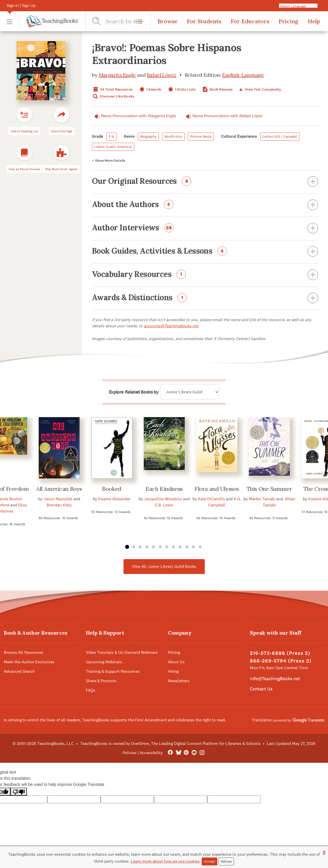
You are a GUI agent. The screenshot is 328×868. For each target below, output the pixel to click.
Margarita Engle (117, 75)
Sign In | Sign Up (21, 6)
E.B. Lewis (164, 505)
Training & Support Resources (113, 671)
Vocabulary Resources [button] (205, 275)
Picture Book (201, 136)
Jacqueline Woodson (163, 499)
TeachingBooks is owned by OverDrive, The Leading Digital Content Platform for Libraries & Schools (170, 744)
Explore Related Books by (134, 392)
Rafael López (162, 75)
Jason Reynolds (58, 499)
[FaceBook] (170, 753)
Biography (148, 136)
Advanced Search (19, 671)
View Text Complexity (259, 89)
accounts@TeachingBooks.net (171, 326)
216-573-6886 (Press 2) (280, 653)
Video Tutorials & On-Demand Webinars (122, 652)
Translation (288, 720)
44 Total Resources (112, 89)
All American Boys (59, 489)
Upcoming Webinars (104, 662)
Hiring (173, 671)
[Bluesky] (178, 753)
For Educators (250, 21)
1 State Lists (182, 89)
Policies (130, 753)
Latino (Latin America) (113, 147)
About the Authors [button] (205, 205)
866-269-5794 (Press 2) (281, 661)
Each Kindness (164, 489)
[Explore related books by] (190, 392)
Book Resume (217, 89)
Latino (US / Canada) (280, 136)
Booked (111, 489)
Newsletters (179, 681)
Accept (209, 861)
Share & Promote (101, 681)
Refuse (226, 861)
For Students (204, 21)
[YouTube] (194, 753)
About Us (176, 662)
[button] (9, 21)
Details (109, 161)
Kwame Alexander (114, 499)
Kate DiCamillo (211, 499)
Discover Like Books (113, 96)
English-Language (243, 75)
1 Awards (150, 89)
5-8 (111, 136)
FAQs (91, 690)
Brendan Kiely (59, 505)
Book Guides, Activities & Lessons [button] (205, 252)
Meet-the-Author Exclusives (29, 662)
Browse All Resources (24, 652)
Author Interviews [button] (205, 229)
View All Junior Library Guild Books (164, 566)
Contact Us (261, 689)
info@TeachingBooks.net (275, 679)
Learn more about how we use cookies (165, 861)
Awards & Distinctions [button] (205, 298)
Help (314, 21)
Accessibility (151, 753)
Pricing (288, 21)
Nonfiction (173, 136)
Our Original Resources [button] (205, 182)
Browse (167, 21)
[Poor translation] (19, 792)
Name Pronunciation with (134, 116)
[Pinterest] (186, 753)
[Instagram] (202, 753)
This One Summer (269, 489)
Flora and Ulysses (217, 489)
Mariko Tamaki (262, 499)
